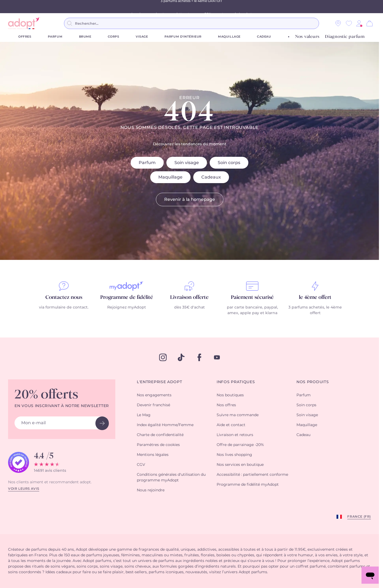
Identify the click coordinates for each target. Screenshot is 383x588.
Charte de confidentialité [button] (160, 435)
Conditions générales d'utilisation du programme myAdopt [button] (171, 478)
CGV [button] (141, 465)
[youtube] (217, 357)
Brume (85, 37)
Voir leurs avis (24, 489)
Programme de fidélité (127, 297)
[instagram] (163, 357)
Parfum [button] (304, 395)
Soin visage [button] (307, 415)
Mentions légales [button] (153, 455)
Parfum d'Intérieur (183, 37)
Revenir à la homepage (190, 199)
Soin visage (187, 163)
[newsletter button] (102, 423)
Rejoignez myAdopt (127, 307)
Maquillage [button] (307, 425)
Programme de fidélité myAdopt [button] (248, 485)
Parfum (55, 37)
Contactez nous (64, 297)
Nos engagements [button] (154, 395)
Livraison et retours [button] (235, 435)
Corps (114, 37)
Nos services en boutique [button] (240, 465)
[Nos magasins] (338, 23)
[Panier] (370, 23)
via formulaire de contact (63, 307)
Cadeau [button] (303, 435)
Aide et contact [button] (231, 425)
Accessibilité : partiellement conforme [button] (252, 475)
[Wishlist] (349, 23)
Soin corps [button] (306, 405)
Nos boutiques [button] (230, 395)
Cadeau (264, 37)
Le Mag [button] (144, 415)
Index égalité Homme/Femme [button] (165, 425)
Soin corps (229, 163)
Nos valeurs (307, 37)
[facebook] (199, 357)
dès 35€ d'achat (189, 307)
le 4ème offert (315, 297)
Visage (142, 37)
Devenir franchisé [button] (153, 405)
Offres (25, 37)
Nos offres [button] (226, 405)
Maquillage (229, 37)
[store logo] (24, 23)
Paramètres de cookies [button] (158, 445)
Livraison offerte (189, 297)
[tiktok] (181, 357)
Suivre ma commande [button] (238, 415)
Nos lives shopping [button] (234, 455)
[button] (359, 23)
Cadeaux (211, 177)
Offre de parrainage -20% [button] (240, 445)
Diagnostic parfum (345, 37)
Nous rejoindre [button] (151, 490)
